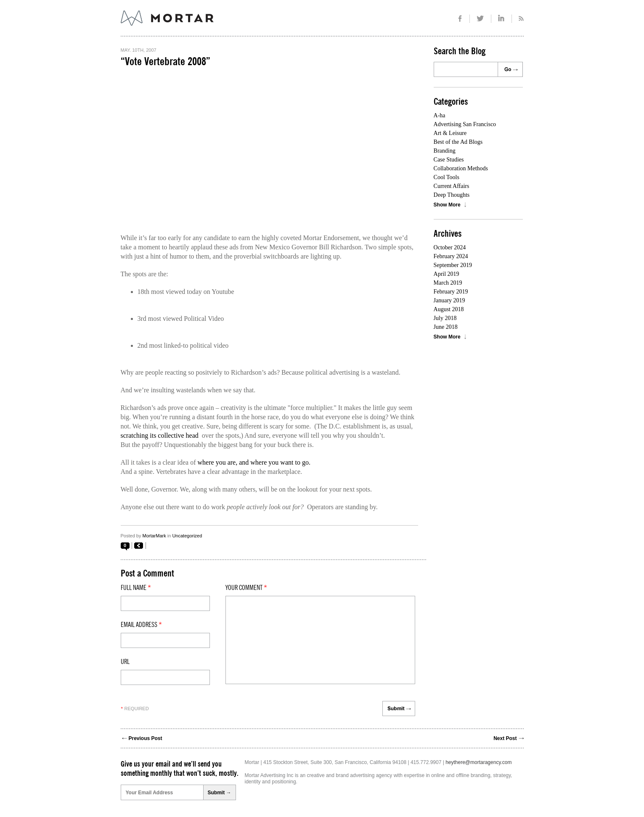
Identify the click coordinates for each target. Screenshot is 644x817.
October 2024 (450, 247)
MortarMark (154, 536)
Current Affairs (452, 186)
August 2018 (449, 309)
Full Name (136, 588)
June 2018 (446, 327)
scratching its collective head (160, 435)
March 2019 (448, 283)
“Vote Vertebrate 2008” (166, 62)
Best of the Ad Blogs (458, 142)
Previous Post (146, 738)
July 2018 (445, 318)
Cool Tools (447, 177)
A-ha (440, 115)
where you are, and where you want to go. (254, 462)
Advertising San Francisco (465, 124)
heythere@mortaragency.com (478, 762)
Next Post (505, 738)
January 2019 (449, 300)
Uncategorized (187, 536)
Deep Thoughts (452, 195)
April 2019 (447, 274)
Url (125, 662)
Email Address (141, 625)
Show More (447, 205)
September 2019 (453, 265)
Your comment (246, 588)
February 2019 (451, 292)
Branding (445, 151)
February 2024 (451, 256)
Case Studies (449, 160)
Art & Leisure (450, 133)
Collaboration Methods (461, 168)
